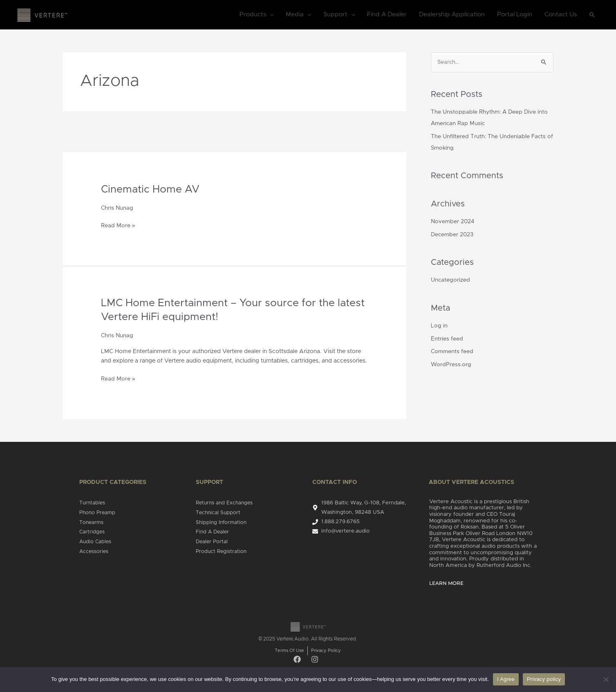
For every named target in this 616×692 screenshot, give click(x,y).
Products (253, 15)
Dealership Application (452, 15)
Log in (439, 326)
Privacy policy (544, 679)
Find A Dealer (387, 15)
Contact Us (561, 15)
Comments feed (453, 352)
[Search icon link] (592, 15)
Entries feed (447, 339)
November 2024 (453, 222)
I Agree (506, 679)
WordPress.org (451, 365)
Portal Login (515, 15)
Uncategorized (451, 280)
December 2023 (453, 235)
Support (335, 15)
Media (295, 15)
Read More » (118, 225)
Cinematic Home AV (152, 190)
